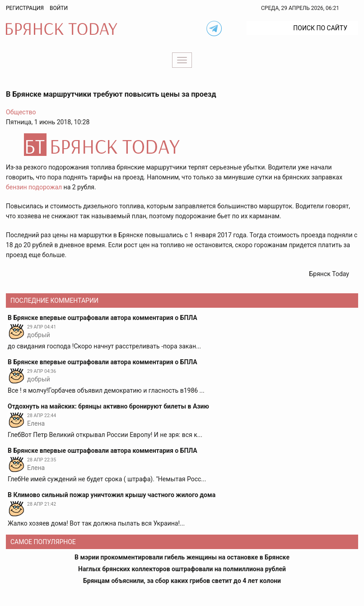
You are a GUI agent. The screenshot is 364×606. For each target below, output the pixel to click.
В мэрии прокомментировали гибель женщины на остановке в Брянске (182, 557)
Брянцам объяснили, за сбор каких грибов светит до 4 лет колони (182, 581)
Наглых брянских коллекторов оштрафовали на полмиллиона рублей (182, 569)
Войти (59, 8)
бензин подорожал (34, 187)
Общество (21, 112)
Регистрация (25, 8)
